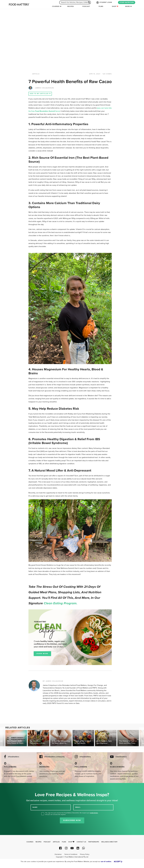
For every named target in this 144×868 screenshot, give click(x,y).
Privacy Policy (85, 854)
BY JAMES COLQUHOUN (53, 681)
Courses (56, 6)
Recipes (71, 6)
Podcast (86, 6)
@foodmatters (13, 757)
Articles (56, 842)
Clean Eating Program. (61, 603)
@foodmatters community (54, 757)
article (36, 74)
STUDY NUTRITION (127, 2)
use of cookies (106, 862)
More (128, 6)
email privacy (94, 813)
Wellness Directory (109, 842)
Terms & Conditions (71, 854)
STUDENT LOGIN (104, 2)
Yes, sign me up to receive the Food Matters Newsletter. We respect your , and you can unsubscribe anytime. (72, 814)
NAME (35, 807)
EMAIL (78, 807)
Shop (115, 6)
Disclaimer (58, 854)
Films (101, 6)
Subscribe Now (72, 820)
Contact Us (81, 842)
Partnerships (94, 842)
